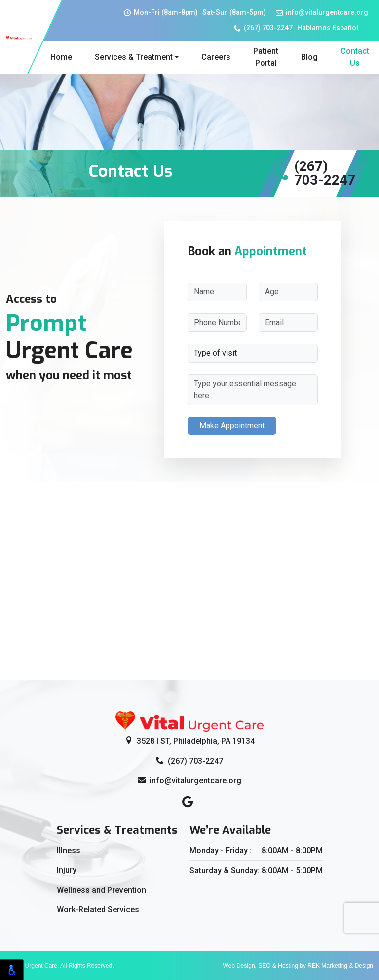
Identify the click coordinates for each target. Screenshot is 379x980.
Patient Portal (266, 57)
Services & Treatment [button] (134, 57)
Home (61, 57)
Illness (69, 850)
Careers (216, 57)
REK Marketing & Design (340, 966)
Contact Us (355, 57)
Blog (309, 57)
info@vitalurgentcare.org (322, 12)
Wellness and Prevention (101, 890)
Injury (67, 870)
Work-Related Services (98, 910)
